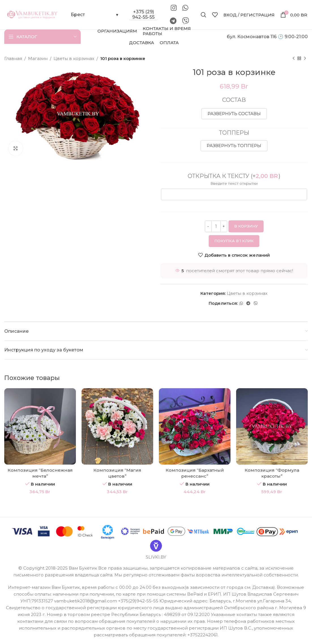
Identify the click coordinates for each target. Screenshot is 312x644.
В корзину (246, 226)
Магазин (38, 58)
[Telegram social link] (173, 21)
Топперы (234, 133)
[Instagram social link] (174, 8)
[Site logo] (33, 14)
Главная (13, 58)
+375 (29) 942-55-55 (143, 14)
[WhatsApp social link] (185, 8)
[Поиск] (204, 15)
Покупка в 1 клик (234, 241)
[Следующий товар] (305, 59)
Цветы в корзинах (74, 58)
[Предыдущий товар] (294, 59)
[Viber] (185, 21)
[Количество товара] (216, 226)
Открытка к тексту (234, 176)
